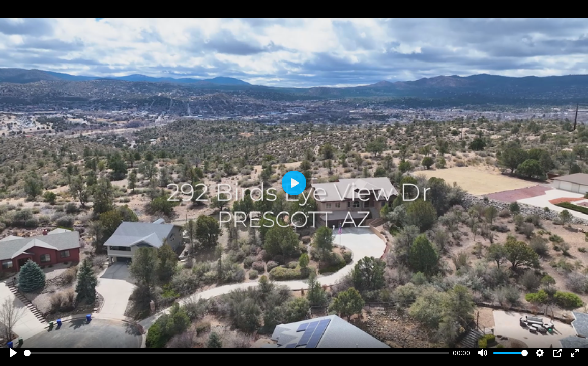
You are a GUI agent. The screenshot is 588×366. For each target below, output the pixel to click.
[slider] (237, 353)
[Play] (13, 353)
